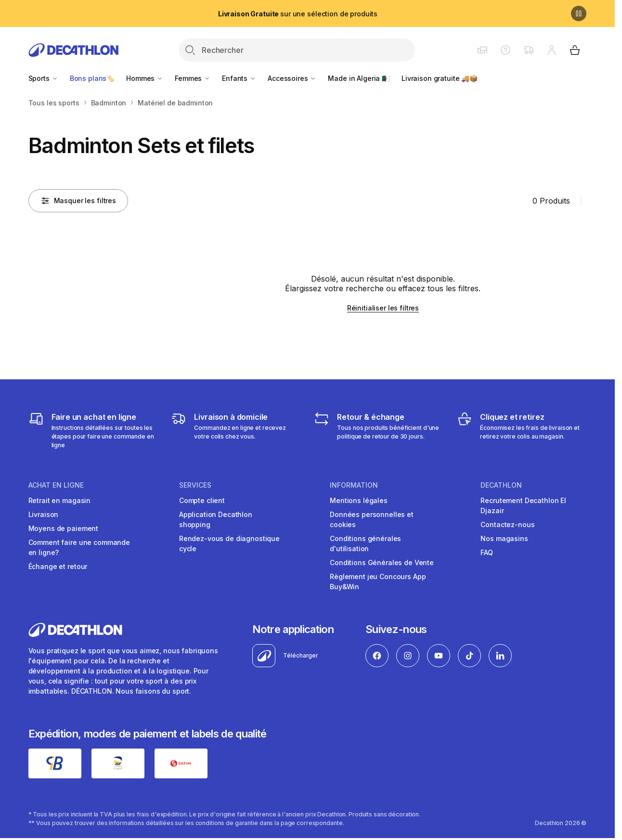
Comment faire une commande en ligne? (79, 547)
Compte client (202, 500)
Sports (43, 78)
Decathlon (501, 485)
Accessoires (292, 78)
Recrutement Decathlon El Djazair (523, 505)
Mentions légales (359, 500)
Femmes (193, 78)
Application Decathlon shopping (216, 519)
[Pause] (579, 13)
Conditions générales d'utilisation (365, 543)
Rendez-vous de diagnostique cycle (229, 543)
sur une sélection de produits (298, 14)
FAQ (487, 552)
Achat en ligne (56, 485)
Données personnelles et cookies (372, 519)
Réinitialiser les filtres (383, 308)
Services (195, 485)
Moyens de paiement (63, 528)
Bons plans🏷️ (92, 78)
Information (354, 485)
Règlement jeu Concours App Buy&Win (378, 582)
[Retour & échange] (379, 430)
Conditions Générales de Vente (382, 562)
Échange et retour (58, 566)
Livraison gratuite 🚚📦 (440, 78)
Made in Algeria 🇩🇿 (359, 78)
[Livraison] (236, 430)
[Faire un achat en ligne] (93, 430)
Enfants (239, 78)
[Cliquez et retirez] (522, 430)
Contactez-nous (507, 524)
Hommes (145, 78)
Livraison (44, 514)
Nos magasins (504, 538)
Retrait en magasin (59, 500)
